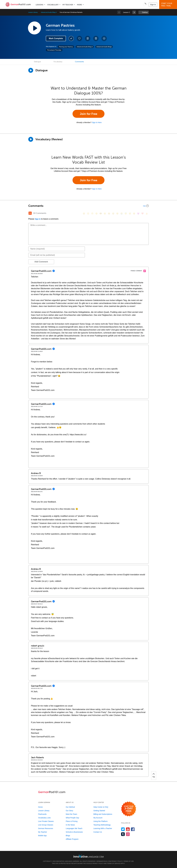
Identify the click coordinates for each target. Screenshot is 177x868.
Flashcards (42, 814)
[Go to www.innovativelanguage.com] (88, 856)
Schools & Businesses (74, 832)
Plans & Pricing (72, 821)
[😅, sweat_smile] (113, 213)
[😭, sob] (122, 213)
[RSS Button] (30, 213)
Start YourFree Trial (168, 5)
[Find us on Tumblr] (123, 834)
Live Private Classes (46, 821)
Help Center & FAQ (101, 807)
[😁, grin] (92, 213)
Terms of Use (129, 861)
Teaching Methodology (102, 825)
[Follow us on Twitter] (123, 829)
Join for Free (89, 114)
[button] (145, 4)
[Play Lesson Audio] (34, 28)
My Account (98, 818)
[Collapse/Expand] (88, 206)
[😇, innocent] (126, 213)
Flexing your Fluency (66, 47)
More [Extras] (79, 5)
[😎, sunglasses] (101, 213)
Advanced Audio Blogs (104, 47)
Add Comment (41, 262)
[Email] (57, 255)
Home (40, 807)
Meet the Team (71, 814)
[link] (134, 12)
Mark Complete (56, 38)
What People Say (72, 818)
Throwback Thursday (54, 50)
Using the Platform (100, 821)
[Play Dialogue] (31, 70)
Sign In (153, 5)
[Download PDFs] (96, 38)
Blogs (68, 836)
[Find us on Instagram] (128, 834)
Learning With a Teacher (103, 828)
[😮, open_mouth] (134, 213)
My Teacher (68, 5)
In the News (70, 825)
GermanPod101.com (104, 861)
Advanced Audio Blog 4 (49, 12)
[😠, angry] (105, 213)
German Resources (46, 828)
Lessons (39, 5)
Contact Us (98, 832)
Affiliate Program (72, 839)
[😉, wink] (117, 213)
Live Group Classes (46, 825)
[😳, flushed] (88, 213)
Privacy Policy (117, 861)
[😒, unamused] (96, 213)
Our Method (70, 807)
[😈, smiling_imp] (138, 213)
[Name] (57, 249)
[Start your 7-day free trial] (129, 809)
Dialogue (37, 62)
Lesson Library (33, 12)
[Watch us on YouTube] (128, 829)
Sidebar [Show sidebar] (145, 12)
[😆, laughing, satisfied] (109, 213)
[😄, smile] (84, 213)
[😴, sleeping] (130, 213)
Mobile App (42, 836)
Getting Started (99, 811)
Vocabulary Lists (44, 818)
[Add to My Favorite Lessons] (79, 38)
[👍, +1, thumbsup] (147, 213)
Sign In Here (97, 122)
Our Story (69, 811)
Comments (79, 62)
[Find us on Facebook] (133, 829)
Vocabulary (53, 5)
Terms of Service (114, 863)
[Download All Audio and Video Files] (104, 38)
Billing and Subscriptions (103, 814)
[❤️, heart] (142, 213)
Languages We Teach (74, 828)
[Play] (31, 139)
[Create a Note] (88, 38)
